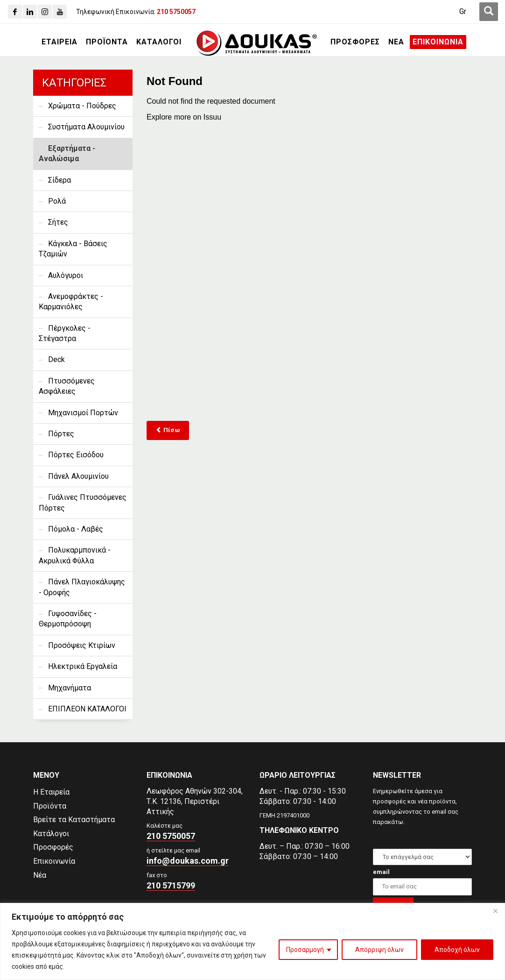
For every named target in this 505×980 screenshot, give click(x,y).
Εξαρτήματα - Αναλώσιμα (67, 153)
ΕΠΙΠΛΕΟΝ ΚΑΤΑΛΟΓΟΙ (87, 709)
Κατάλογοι (51, 834)
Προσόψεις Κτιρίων (82, 645)
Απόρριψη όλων (379, 950)
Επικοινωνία (54, 861)
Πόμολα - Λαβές (76, 529)
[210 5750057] (176, 12)
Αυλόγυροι (66, 275)
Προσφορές (53, 847)
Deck (56, 359)
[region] (252, 941)
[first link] (489, 12)
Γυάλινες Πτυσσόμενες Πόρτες (83, 502)
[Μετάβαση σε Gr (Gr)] (463, 12)
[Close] (495, 911)
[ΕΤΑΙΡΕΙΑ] (60, 42)
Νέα (40, 875)
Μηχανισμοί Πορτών (83, 413)
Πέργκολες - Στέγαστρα (65, 333)
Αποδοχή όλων (457, 950)
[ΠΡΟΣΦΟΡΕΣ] (355, 42)
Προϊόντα (50, 806)
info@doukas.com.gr (188, 861)
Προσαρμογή (305, 950)
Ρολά (57, 201)
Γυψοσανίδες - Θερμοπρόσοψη (68, 619)
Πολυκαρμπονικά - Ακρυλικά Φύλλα (75, 555)
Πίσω (168, 430)
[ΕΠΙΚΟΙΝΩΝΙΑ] (438, 42)
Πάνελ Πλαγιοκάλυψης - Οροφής (82, 587)
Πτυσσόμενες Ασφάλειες (67, 386)
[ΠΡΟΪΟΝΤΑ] (107, 42)
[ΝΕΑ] (396, 42)
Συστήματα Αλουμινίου (86, 127)
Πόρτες (61, 434)
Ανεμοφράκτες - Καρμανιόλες (71, 302)
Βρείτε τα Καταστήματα (74, 820)
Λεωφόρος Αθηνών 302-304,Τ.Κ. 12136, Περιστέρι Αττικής (195, 801)
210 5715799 (171, 885)
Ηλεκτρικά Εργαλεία (83, 666)
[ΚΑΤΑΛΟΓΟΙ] (159, 42)
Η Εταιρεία (51, 792)
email (381, 872)
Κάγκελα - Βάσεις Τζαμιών (73, 249)
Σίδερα (60, 180)
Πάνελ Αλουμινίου (78, 476)
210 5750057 (171, 836)
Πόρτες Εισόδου (76, 455)
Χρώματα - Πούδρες (82, 106)
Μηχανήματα (70, 688)
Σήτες (58, 222)
